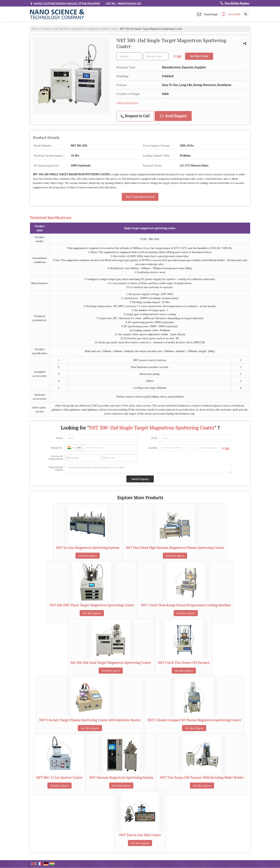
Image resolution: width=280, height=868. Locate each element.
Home (35, 29)
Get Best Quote (88, 556)
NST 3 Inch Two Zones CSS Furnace (184, 663)
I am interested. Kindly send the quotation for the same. (148, 469)
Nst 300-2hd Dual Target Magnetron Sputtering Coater (111, 663)
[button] (237, 3)
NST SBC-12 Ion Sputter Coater (59, 778)
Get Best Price (199, 56)
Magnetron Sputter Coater (103, 29)
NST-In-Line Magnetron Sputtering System (88, 548)
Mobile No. (57, 448)
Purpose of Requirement (56, 458)
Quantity (153, 448)
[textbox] (156, 56)
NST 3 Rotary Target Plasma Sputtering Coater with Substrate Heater (90, 720)
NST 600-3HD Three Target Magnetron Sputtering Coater (92, 605)
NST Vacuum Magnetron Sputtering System (121, 778)
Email (154, 438)
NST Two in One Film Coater (140, 835)
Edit (177, 56)
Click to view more (127, 103)
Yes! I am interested (140, 197)
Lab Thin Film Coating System (70, 29)
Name (59, 438)
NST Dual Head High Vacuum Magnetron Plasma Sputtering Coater (175, 548)
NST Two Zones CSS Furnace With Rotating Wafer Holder (202, 778)
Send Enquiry (173, 116)
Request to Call (135, 116)
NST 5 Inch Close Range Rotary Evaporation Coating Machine (186, 605)
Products (46, 29)
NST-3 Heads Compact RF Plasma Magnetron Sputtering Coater (194, 720)
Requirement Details (56, 469)
